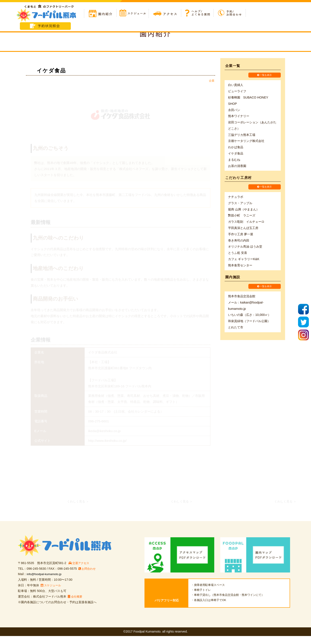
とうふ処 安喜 (238, 253)
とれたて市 (236, 328)
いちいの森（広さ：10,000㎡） (249, 316)
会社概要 (75, 604)
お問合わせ (88, 576)
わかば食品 (236, 147)
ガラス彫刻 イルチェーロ (246, 222)
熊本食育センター (240, 266)
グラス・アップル (240, 204)
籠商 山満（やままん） (244, 210)
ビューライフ (237, 91)
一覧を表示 (264, 75)
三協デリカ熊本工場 (242, 135)
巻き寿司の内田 (239, 241)
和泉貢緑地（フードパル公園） (249, 322)
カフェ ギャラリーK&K (244, 259)
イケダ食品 (236, 154)
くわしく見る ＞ (78, 509)
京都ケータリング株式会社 (246, 141)
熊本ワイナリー (239, 116)
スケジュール (51, 593)
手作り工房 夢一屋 (241, 235)
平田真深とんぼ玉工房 (243, 228)
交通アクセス (80, 571)
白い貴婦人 (236, 85)
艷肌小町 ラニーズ (242, 216)
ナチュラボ (236, 197)
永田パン (234, 110)
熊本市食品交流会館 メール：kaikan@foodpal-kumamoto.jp (246, 303)
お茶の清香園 (237, 166)
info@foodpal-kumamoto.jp (45, 582)
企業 (212, 81)
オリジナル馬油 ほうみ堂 (245, 247)
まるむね (234, 160)
